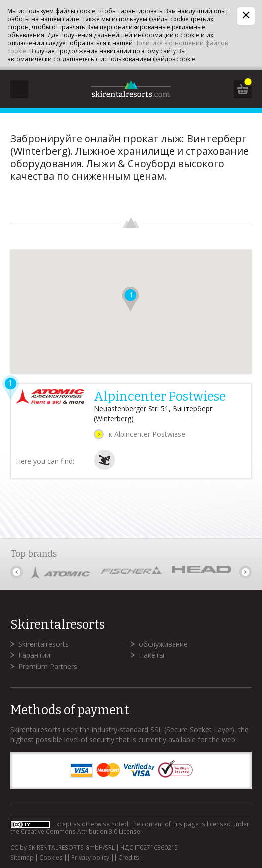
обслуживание (163, 644)
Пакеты (151, 655)
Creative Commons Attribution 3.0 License (81, 832)
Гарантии (34, 655)
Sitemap (22, 858)
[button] (131, 299)
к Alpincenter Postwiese (147, 434)
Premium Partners (48, 666)
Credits (129, 858)
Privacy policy (90, 858)
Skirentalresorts (44, 644)
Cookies (51, 858)
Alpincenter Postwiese (160, 397)
